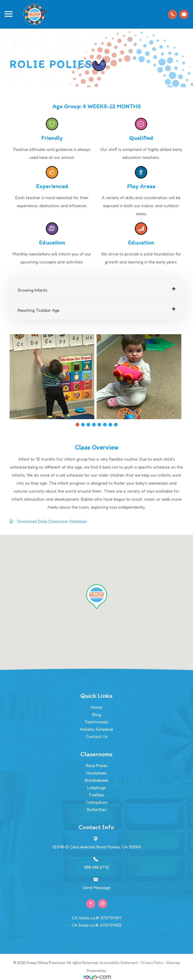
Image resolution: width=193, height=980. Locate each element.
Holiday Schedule (96, 729)
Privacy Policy (152, 963)
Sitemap (173, 963)
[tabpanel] (53, 377)
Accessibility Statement (119, 963)
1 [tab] (77, 425)
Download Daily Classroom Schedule (52, 521)
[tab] (96, 290)
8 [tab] (116, 425)
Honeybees (96, 773)
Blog (96, 714)
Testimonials (96, 722)
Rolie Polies (97, 766)
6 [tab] (105, 425)
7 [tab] (110, 425)
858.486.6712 (97, 867)
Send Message (96, 888)
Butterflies (97, 809)
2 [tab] (83, 425)
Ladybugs (96, 787)
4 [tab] (94, 425)
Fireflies (96, 795)
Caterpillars (96, 802)
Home (96, 707)
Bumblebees (96, 780)
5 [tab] (99, 425)
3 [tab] (88, 425)
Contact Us (97, 736)
